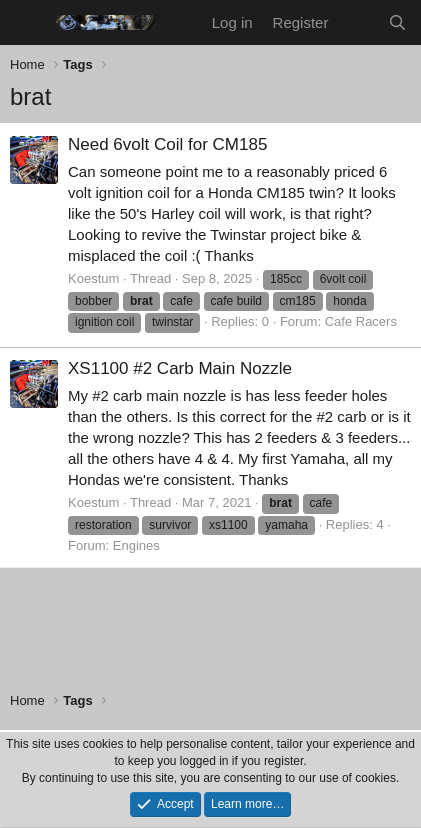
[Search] (397, 22)
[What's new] (357, 22)
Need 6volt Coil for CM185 (167, 144)
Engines (136, 545)
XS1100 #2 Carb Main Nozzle (180, 368)
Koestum (93, 278)
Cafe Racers (361, 321)
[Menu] (27, 23)
